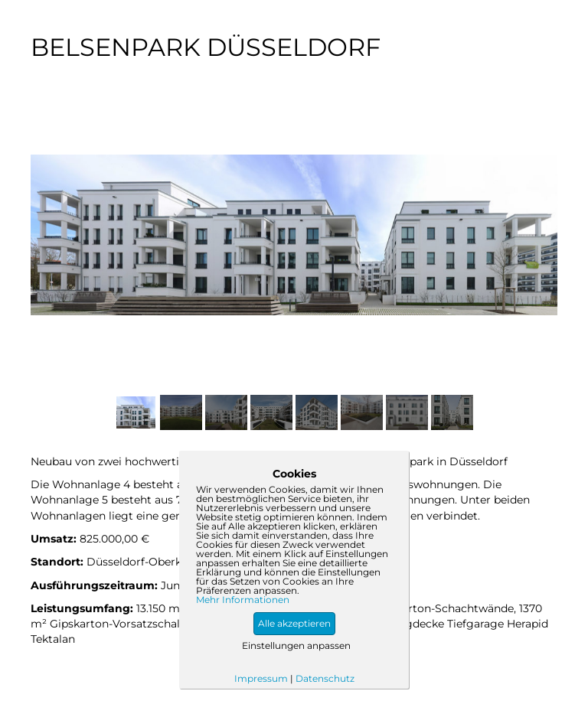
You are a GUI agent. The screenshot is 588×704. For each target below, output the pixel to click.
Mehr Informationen (243, 600)
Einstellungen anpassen (296, 645)
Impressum (261, 678)
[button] (294, 624)
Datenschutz (325, 678)
